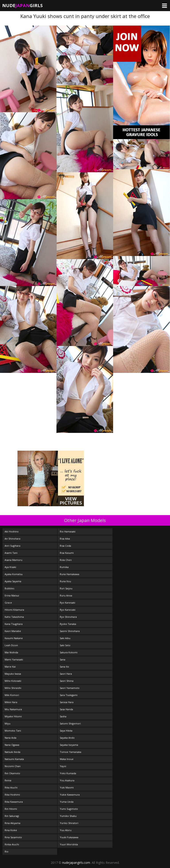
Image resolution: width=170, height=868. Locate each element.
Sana (63, 659)
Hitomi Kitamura (14, 610)
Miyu (8, 723)
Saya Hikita (66, 731)
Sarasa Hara (67, 702)
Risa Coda (65, 546)
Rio (7, 851)
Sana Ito (64, 667)
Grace (8, 603)
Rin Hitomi (11, 809)
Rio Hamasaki (68, 531)
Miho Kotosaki (13, 681)
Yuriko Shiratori (69, 823)
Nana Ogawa (12, 745)
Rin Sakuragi (12, 816)
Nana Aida (11, 738)
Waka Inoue (67, 759)
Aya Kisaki (10, 567)
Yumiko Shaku (68, 816)
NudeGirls (22, 5)
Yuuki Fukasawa (69, 837)
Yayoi (63, 766)
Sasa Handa (66, 709)
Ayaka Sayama (13, 581)
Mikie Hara (11, 702)
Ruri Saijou (66, 588)
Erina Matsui (12, 595)
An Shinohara (13, 539)
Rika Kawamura (14, 802)
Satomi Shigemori (70, 723)
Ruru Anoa (66, 595)
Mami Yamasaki (14, 659)
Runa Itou (65, 581)
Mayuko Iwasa (13, 674)
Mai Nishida (11, 652)
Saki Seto (65, 645)
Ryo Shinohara (68, 617)
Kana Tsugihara (14, 624)
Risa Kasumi (67, 553)
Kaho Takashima (14, 617)
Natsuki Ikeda (13, 752)
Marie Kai (10, 667)
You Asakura (67, 780)
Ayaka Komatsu (14, 574)
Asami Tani (11, 553)
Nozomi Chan (13, 766)
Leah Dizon (11, 645)
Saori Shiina (67, 681)
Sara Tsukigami (69, 695)
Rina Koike (11, 830)
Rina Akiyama (13, 823)
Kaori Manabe (13, 631)
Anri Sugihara (13, 546)
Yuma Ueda (67, 802)
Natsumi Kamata (14, 759)
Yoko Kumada (68, 773)
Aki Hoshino (12, 531)
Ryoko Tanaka (68, 624)
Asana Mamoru (14, 560)
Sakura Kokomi (69, 652)
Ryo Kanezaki (68, 610)
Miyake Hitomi (13, 716)
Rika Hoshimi (12, 795)
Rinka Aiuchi (12, 844)
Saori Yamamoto (70, 688)
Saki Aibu (65, 638)
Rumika (64, 567)
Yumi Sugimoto (69, 809)
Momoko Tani (13, 731)
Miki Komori (12, 695)
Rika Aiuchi (11, 787)
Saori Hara (66, 674)
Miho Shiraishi (13, 688)
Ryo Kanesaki (68, 603)
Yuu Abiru (66, 830)
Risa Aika (65, 539)
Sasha (63, 716)
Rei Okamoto (12, 773)
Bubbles (9, 588)
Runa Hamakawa (70, 574)
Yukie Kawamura (70, 795)
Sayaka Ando (67, 738)
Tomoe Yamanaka (71, 752)
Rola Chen (66, 560)
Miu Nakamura (13, 709)
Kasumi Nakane (14, 638)
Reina (8, 780)
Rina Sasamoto (13, 837)
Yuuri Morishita (69, 844)
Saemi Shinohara (70, 631)
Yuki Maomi (67, 787)
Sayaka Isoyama (69, 745)
